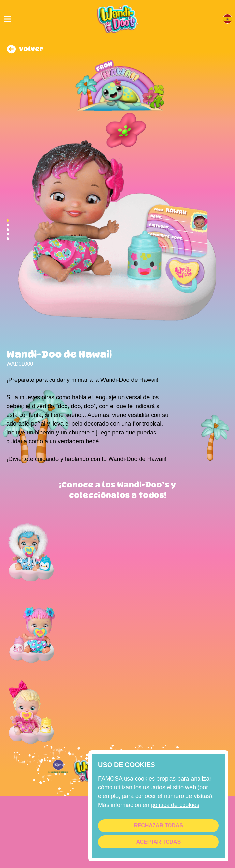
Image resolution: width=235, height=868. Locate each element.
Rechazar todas (158, 826)
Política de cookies (175, 805)
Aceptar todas (158, 842)
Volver (25, 49)
